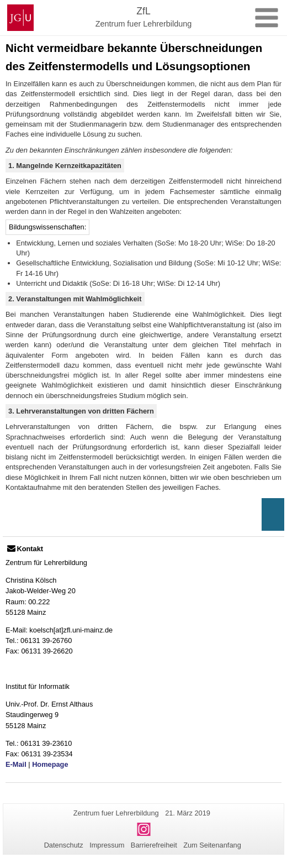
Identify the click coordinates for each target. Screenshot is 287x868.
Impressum (107, 845)
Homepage (50, 764)
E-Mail (16, 764)
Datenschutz (64, 845)
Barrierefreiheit (154, 845)
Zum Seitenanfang (212, 845)
